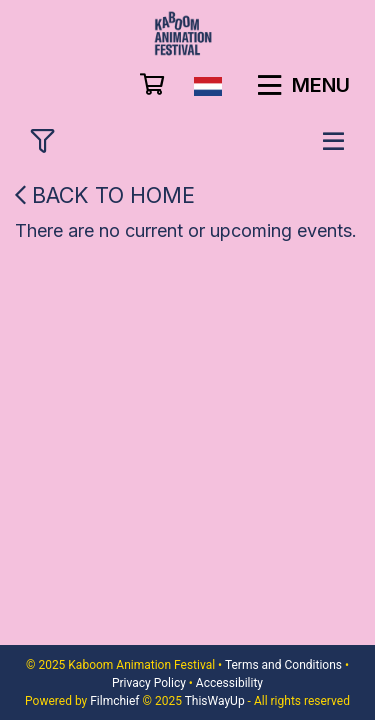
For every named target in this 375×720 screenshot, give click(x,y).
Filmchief (114, 701)
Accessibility (229, 683)
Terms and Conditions (283, 665)
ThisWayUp (215, 701)
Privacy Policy (149, 683)
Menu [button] (303, 85)
